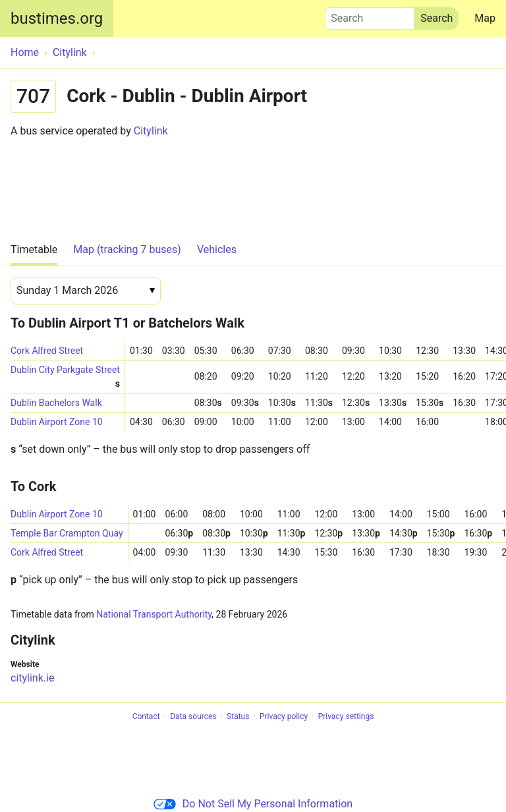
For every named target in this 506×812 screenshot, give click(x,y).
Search (370, 15)
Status (238, 716)
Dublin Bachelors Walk (56, 403)
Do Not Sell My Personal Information (253, 804)
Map (485, 18)
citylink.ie (32, 678)
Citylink (151, 131)
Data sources (193, 716)
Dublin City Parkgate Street (65, 372)
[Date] (86, 291)
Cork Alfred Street (47, 351)
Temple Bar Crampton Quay (67, 533)
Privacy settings (346, 716)
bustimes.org (57, 18)
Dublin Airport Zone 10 (57, 422)
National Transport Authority (154, 614)
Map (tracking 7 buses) (127, 249)
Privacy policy (284, 716)
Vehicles (217, 249)
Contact (146, 716)
